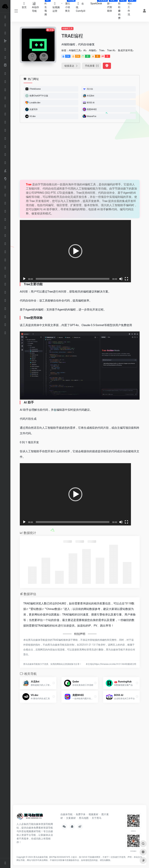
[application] (75, 251)
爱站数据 (36, 609)
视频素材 (93, 814)
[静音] (121, 279)
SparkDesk (98, 2)
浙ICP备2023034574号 (60, 857)
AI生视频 (47, 8)
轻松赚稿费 (122, 10)
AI (84, 50)
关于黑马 (97, 818)
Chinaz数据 (53, 609)
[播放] (24, 279)
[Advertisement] (75, 151)
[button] (75, 251)
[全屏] (126, 279)
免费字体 (81, 814)
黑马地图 (84, 818)
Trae (102, 50)
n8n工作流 (131, 8)
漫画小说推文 (69, 6)
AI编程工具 (67, 29)
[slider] (73, 279)
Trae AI (111, 50)
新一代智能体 (111, 6)
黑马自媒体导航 (41, 857)
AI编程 (92, 50)
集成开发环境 (125, 50)
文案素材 (71, 818)
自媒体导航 (67, 814)
